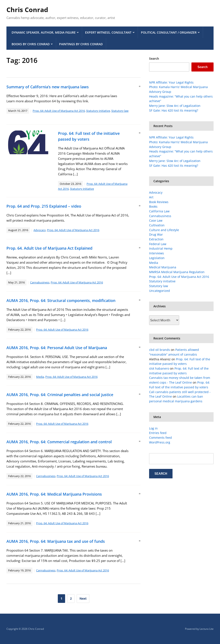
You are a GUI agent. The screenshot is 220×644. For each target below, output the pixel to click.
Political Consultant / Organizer (169, 32)
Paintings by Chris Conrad (81, 44)
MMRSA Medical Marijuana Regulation (177, 272)
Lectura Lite (207, 629)
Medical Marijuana (163, 267)
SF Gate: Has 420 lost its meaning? (174, 110)
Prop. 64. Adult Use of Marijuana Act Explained (49, 248)
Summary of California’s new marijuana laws (48, 87)
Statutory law (120, 111)
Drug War (156, 234)
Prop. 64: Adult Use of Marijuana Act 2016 (59, 111)
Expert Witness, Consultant (108, 32)
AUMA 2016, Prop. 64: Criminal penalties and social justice (60, 395)
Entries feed (158, 433)
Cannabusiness (40, 282)
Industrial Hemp (161, 248)
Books (153, 206)
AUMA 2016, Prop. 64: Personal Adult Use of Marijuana (57, 348)
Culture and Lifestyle (164, 230)
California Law (159, 211)
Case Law (156, 220)
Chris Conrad (27, 10)
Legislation (157, 258)
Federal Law (158, 244)
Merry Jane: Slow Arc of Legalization (175, 106)
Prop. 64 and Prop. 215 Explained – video (44, 206)
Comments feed (160, 438)
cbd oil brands (160, 350)
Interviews (157, 253)
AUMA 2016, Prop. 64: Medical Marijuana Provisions (54, 494)
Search (154, 58)
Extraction (156, 239)
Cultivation (157, 225)
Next (83, 598)
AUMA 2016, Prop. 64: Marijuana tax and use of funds (56, 541)
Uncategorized (160, 291)
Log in (153, 428)
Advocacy (40, 230)
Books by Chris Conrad (31, 44)
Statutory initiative (98, 111)
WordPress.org (160, 442)
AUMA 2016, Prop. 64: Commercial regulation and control (59, 442)
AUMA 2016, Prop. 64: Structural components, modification (61, 300)
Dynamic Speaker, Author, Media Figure (44, 32)
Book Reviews (159, 202)
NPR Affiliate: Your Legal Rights (171, 82)
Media (40, 377)
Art (151, 197)
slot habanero (159, 368)
